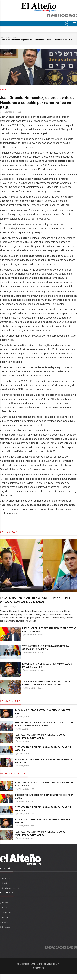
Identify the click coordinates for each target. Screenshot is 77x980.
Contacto (6, 878)
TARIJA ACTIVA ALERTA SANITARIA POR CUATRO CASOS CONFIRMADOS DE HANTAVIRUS (46, 683)
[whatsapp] (70, 16)
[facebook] (49, 16)
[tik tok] (60, 16)
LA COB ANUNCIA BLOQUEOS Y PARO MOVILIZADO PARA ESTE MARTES (47, 665)
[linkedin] (67, 16)
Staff (5, 883)
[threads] (75, 948)
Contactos (38, 968)
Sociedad (42, 670)
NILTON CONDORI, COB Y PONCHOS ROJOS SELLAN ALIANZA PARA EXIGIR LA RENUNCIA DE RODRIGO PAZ (45, 724)
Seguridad (7, 912)
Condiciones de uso (11, 888)
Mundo (3, 89)
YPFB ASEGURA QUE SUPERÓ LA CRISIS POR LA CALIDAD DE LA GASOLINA (45, 648)
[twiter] (52, 16)
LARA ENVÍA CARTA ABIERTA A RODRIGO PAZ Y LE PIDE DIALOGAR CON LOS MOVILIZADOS (35, 600)
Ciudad (5, 903)
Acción (5, 922)
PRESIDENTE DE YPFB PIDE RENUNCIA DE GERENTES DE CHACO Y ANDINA (49, 630)
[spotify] (74, 16)
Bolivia (18, 607)
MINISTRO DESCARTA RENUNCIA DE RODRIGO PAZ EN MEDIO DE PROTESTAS (44, 761)
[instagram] (56, 16)
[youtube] (63, 16)
